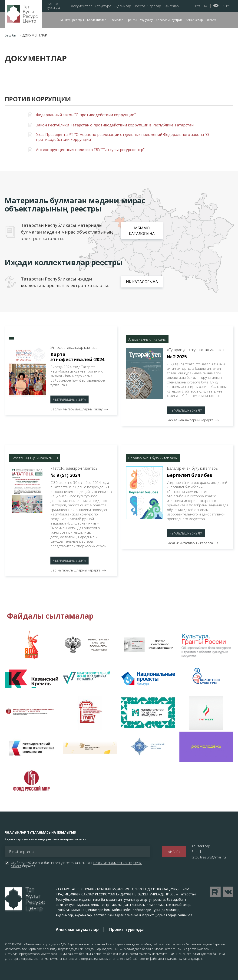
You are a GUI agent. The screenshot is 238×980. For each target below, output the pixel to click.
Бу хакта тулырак (190, 959)
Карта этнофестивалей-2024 (77, 357)
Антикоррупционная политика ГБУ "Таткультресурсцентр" (90, 150)
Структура (103, 6)
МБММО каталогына (142, 231)
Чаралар (154, 6)
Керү (226, 6)
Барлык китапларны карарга (190, 543)
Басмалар (117, 20)
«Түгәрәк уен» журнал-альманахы (195, 350)
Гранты (132, 20)
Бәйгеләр (171, 6)
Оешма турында (53, 6)
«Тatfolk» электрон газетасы (74, 468)
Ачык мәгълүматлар (77, 929)
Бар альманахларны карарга (190, 420)
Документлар (82, 6)
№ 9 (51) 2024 (65, 475)
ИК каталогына (142, 282)
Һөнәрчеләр (194, 20)
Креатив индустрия (169, 20)
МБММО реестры (72, 20)
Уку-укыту (146, 20)
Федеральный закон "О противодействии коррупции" (86, 115)
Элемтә (211, 20)
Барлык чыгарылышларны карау (76, 409)
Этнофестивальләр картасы (74, 347)
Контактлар (201, 846)
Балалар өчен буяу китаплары (193, 468)
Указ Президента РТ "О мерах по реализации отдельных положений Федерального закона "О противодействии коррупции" (122, 137)
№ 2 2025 (177, 357)
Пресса (139, 6)
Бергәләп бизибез (190, 475)
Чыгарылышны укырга (69, 400)
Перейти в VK (228, 892)
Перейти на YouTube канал (215, 892)
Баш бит (11, 35)
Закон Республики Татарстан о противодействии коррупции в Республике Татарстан (115, 125)
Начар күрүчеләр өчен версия (216, 6)
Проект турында (126, 929)
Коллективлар (97, 20)
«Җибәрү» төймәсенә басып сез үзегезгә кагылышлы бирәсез (76, 865)
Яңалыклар (122, 6)
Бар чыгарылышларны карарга (75, 570)
